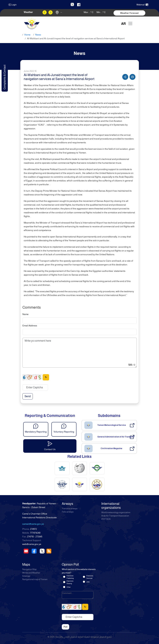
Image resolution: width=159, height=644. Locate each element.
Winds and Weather (31, 573)
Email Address (30, 326)
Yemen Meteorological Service (112, 425)
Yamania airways (70, 509)
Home (27, 35)
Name (25, 314)
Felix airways (68, 512)
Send (28, 396)
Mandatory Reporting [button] (36, 432)
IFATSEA (106, 519)
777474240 (35, 533)
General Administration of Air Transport (116, 437)
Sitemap (26, 576)
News (38, 35)
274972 (33, 529)
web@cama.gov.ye (32, 544)
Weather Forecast (129, 13)
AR (123, 24)
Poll (65, 627)
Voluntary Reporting (64, 432)
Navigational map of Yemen (35, 579)
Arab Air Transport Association (115, 516)
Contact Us (50, 449)
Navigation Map (29, 569)
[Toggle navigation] (130, 23)
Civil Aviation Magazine (111, 448)
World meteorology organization (116, 513)
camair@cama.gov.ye (33, 524)
